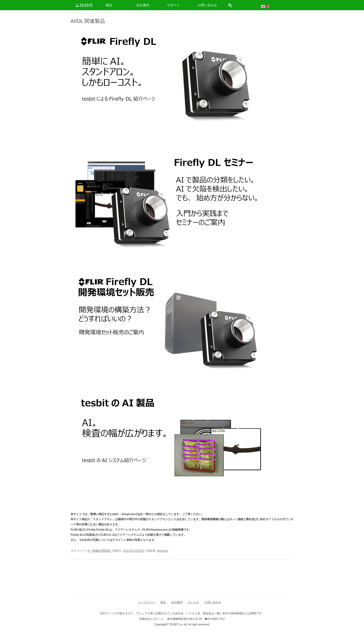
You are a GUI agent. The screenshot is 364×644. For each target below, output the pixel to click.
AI (89, 551)
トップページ (146, 602)
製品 (109, 5)
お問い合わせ (207, 5)
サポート (173, 5)
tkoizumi (163, 551)
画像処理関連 (101, 551)
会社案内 (143, 5)
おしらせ (193, 602)
